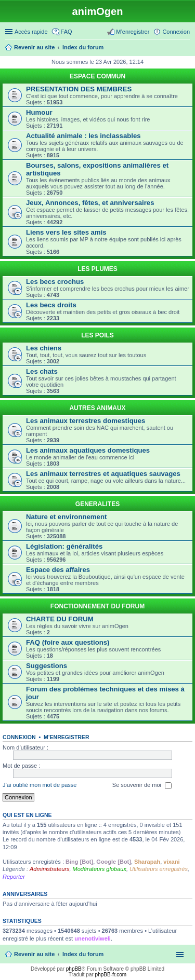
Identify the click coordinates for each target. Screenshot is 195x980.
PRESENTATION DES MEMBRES (79, 89)
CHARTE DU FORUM (60, 619)
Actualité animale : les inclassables (83, 136)
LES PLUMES (97, 269)
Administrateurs (49, 869)
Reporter (14, 877)
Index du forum (83, 954)
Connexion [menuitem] (176, 32)
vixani (171, 862)
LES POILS (97, 335)
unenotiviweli (93, 938)
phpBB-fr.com (111, 975)
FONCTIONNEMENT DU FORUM (97, 606)
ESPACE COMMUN (97, 76)
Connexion (19, 737)
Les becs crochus (55, 282)
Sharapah (147, 862)
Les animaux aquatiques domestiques (88, 450)
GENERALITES (97, 504)
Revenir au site (34, 954)
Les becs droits (51, 305)
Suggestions (47, 666)
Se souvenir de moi (142, 785)
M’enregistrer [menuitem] (133, 32)
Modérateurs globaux (100, 869)
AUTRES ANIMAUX (97, 408)
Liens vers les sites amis (66, 232)
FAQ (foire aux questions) (68, 642)
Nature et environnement (66, 517)
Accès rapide (31, 32)
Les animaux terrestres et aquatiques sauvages (103, 474)
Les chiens (44, 348)
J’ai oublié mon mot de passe (40, 785)
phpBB (74, 969)
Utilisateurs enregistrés (159, 869)
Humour (39, 112)
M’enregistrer (67, 737)
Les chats (42, 371)
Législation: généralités (64, 546)
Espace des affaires (58, 570)
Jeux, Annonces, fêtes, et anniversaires (90, 203)
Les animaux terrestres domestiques (86, 421)
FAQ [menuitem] (67, 32)
